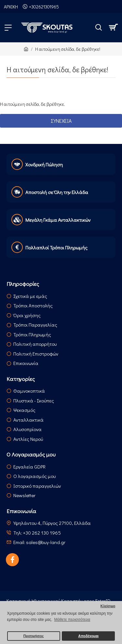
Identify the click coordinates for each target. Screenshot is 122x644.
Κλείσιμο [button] (108, 606)
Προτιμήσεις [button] (34, 636)
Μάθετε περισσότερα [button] (72, 620)
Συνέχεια (61, 121)
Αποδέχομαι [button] (88, 636)
